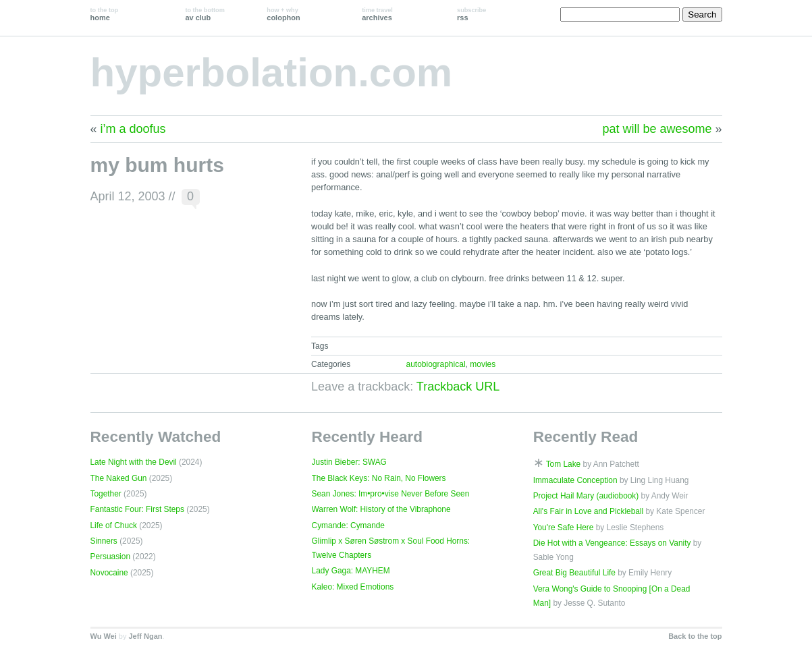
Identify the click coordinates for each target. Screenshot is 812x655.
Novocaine (109, 573)
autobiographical (435, 364)
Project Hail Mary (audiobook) (586, 496)
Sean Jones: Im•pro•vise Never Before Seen (391, 494)
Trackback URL (458, 387)
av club (205, 14)
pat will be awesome (657, 129)
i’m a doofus (133, 129)
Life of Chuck (114, 525)
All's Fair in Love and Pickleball (589, 511)
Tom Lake (564, 464)
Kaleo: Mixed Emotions (353, 587)
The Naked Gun (119, 478)
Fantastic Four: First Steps (137, 509)
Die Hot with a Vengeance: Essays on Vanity (612, 543)
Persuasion (111, 557)
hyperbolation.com (272, 73)
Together (106, 494)
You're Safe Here (564, 528)
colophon (283, 14)
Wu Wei (104, 636)
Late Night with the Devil (134, 462)
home (105, 14)
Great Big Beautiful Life (574, 573)
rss (471, 14)
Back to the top (695, 636)
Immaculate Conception (575, 480)
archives (377, 14)
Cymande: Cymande (348, 525)
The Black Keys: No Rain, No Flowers (379, 478)
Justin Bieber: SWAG (349, 462)
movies (483, 364)
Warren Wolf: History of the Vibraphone (381, 509)
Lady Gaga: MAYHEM (351, 571)
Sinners (104, 541)
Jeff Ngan (145, 636)
